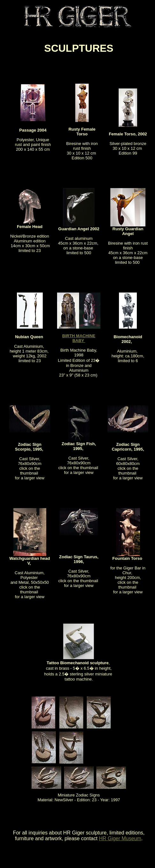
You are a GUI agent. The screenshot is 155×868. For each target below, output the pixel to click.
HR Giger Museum (120, 838)
